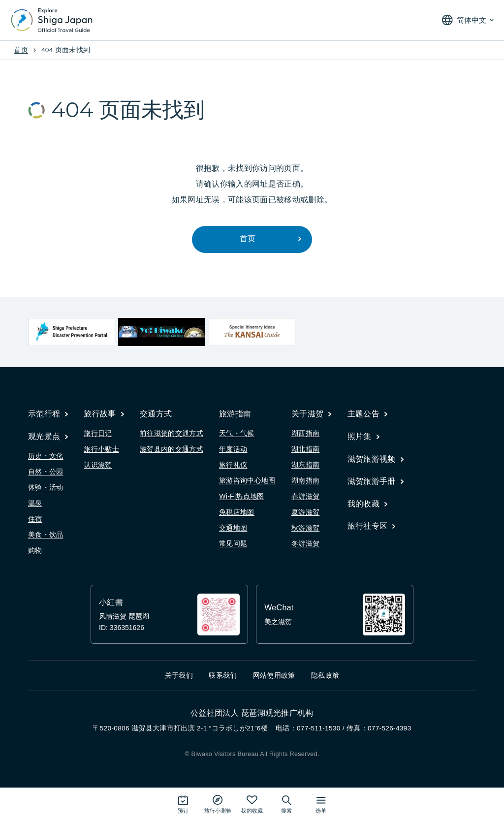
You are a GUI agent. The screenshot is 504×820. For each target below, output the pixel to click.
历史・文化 (46, 456)
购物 (35, 550)
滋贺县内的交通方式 (172, 449)
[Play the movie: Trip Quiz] (218, 804)
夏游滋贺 (305, 512)
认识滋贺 (98, 465)
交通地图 (233, 528)
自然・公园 (46, 472)
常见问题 (233, 543)
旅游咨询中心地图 (247, 480)
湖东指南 (305, 465)
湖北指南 (305, 449)
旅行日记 (98, 433)
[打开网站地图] (321, 804)
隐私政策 (325, 676)
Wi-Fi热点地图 (242, 496)
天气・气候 (237, 433)
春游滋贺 (305, 496)
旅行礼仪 (233, 465)
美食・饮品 (46, 535)
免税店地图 (237, 512)
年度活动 (233, 449)
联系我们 (223, 676)
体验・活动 (46, 487)
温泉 (35, 503)
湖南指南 (305, 480)
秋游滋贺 (305, 528)
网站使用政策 (274, 676)
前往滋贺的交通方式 (172, 433)
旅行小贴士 (101, 449)
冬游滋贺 (305, 543)
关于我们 (179, 676)
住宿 (35, 519)
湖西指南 (305, 433)
